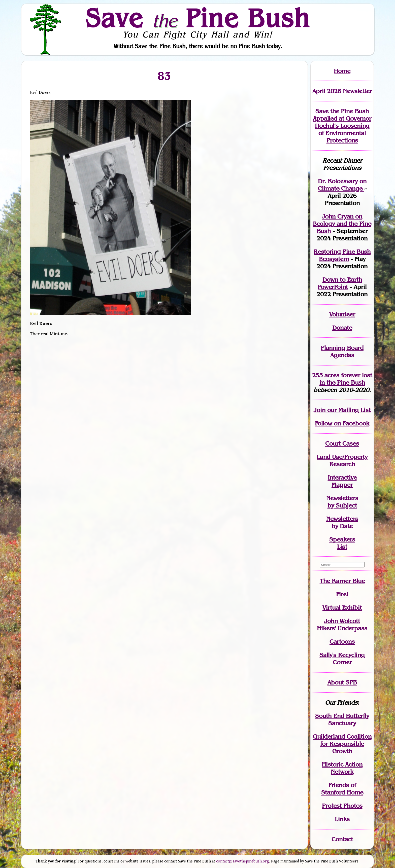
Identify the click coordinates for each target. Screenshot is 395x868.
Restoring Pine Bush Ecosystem (342, 255)
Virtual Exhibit (342, 608)
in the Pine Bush (346, 379)
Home (342, 71)
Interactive (342, 477)
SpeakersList (342, 543)
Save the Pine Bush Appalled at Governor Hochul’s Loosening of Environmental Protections (342, 126)
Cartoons (342, 642)
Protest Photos (342, 806)
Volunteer (342, 314)
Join (320, 410)
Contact (342, 839)
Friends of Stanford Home (342, 789)
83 (164, 76)
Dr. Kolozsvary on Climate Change (342, 185)
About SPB (342, 682)
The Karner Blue (342, 581)
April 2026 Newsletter (342, 91)
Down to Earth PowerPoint (340, 283)
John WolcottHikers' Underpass (342, 625)
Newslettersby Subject (342, 502)
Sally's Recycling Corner (342, 659)
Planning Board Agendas (342, 351)
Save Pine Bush (198, 18)
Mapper (342, 485)
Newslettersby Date (342, 522)
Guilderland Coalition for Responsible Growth (342, 744)
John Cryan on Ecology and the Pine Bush (342, 224)
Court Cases (342, 443)
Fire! (342, 594)
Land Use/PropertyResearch (342, 460)
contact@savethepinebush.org (243, 861)
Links (342, 819)
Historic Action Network (342, 768)
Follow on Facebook (342, 423)
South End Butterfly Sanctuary (342, 719)
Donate (342, 328)
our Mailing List (348, 410)
